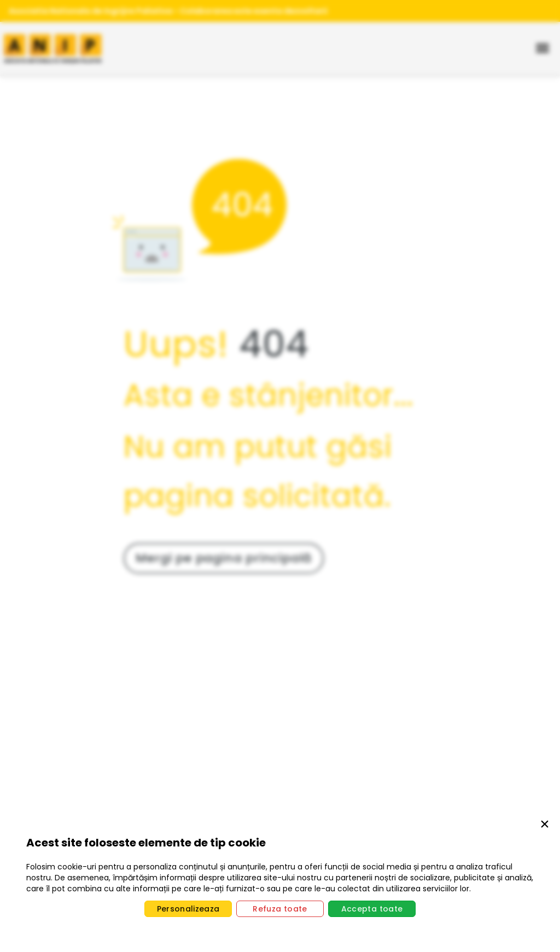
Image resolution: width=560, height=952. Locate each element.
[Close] (545, 826)
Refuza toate (280, 909)
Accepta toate (372, 909)
